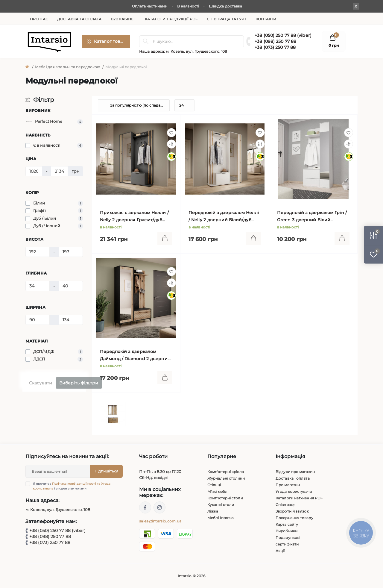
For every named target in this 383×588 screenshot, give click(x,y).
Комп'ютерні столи (225, 498)
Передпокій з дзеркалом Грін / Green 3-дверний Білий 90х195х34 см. (312, 217)
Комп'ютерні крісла (226, 472)
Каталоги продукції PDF (171, 19)
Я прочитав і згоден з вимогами (72, 486)
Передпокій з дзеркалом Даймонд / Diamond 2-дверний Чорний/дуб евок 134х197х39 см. (136, 356)
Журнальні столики (226, 478)
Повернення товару (294, 518)
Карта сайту (287, 524)
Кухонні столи (221, 505)
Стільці (214, 485)
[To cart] (165, 238)
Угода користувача (294, 491)
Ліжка (213, 511)
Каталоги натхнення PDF (299, 498)
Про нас (39, 19)
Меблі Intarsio (221, 518)
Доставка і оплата (293, 478)
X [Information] (356, 6)
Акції (280, 551)
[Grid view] (346, 105)
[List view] (331, 105)
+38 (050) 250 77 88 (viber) (283, 35)
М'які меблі (218, 491)
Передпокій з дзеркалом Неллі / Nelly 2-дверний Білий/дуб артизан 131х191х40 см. (224, 217)
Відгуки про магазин (295, 472)
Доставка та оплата (79, 19)
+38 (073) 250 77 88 (275, 47)
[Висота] (38, 252)
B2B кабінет (123, 19)
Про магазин (288, 485)
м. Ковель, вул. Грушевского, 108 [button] (196, 51)
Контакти (266, 19)
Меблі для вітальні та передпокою (67, 67)
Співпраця (285, 505)
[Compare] (171, 144)
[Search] (146, 41)
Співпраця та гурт (227, 19)
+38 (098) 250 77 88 (275, 41)
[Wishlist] (171, 133)
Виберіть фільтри (79, 383)
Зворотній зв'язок (292, 511)
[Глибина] (38, 286)
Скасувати (41, 383)
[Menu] (106, 41)
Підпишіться (106, 471)
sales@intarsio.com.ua (160, 521)
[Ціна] (34, 171)
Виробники (287, 531)
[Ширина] (38, 320)
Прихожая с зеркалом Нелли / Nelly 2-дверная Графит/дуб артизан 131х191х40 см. (134, 217)
